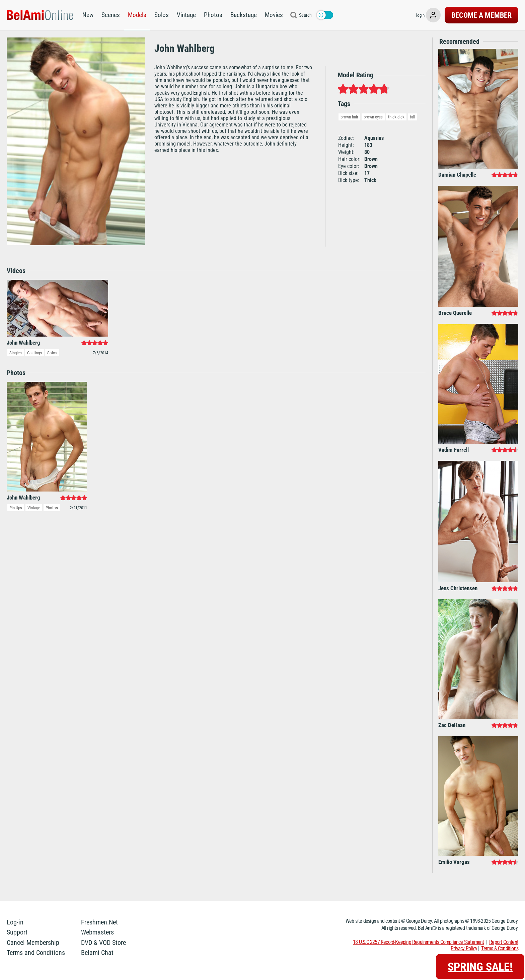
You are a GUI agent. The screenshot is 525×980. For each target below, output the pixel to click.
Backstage (244, 15)
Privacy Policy (464, 948)
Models (137, 15)
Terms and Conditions (36, 953)
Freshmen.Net (99, 922)
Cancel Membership (33, 943)
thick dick (396, 117)
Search (305, 15)
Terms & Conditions (500, 948)
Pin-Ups (16, 508)
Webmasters (97, 932)
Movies (274, 15)
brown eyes (373, 117)
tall (412, 117)
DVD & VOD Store (103, 943)
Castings (34, 353)
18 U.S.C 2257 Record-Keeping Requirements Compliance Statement (418, 942)
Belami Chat (97, 953)
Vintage (186, 15)
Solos (162, 15)
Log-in (15, 922)
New (88, 15)
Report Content (504, 942)
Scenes (111, 15)
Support (17, 932)
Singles (16, 353)
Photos (213, 15)
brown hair (349, 117)
